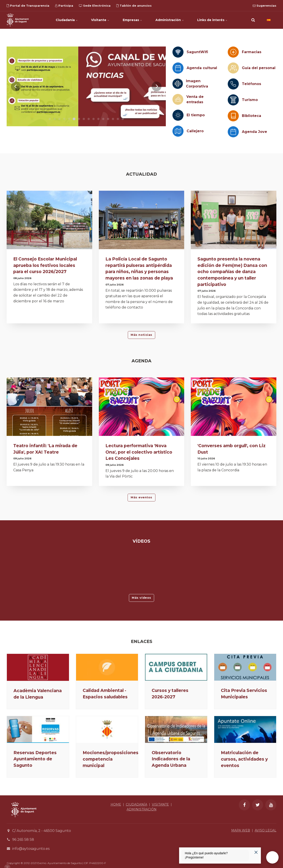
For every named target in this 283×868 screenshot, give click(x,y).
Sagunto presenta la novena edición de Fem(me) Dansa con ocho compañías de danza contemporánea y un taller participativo (232, 272)
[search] (253, 20)
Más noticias (141, 335)
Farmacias (252, 52)
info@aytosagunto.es (31, 849)
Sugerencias (265, 6)
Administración (170, 20)
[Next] (157, 86)
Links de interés (212, 20)
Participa (64, 6)
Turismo (250, 100)
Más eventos (141, 497)
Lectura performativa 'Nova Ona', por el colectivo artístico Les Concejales (139, 452)
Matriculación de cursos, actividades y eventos (244, 759)
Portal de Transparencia (28, 6)
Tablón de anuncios (134, 6)
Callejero (195, 131)
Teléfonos (251, 84)
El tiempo (196, 115)
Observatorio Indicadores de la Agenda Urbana (171, 759)
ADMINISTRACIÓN (142, 809)
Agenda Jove (254, 132)
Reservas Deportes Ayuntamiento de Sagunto (35, 759)
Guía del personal (259, 68)
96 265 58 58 (23, 840)
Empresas (132, 20)
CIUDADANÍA (137, 804)
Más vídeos (141, 598)
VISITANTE (160, 804)
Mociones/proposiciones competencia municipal (111, 759)
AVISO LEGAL (266, 830)
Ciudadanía (67, 20)
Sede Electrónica (95, 6)
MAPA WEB (241, 830)
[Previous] (16, 86)
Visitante (100, 20)
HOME (116, 804)
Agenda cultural (202, 68)
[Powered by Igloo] (7, 866)
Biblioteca (251, 116)
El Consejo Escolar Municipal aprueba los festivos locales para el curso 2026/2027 (45, 265)
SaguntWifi (197, 52)
